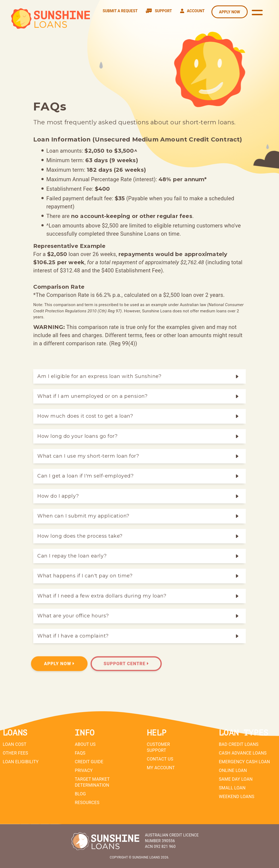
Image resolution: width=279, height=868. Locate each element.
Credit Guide (89, 762)
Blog (80, 794)
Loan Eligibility (21, 762)
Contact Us (160, 759)
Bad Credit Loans (239, 744)
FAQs (80, 753)
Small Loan (232, 788)
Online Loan (233, 770)
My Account (161, 768)
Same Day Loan (236, 779)
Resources (87, 803)
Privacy (84, 770)
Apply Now (59, 664)
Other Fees (15, 753)
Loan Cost (15, 744)
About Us (85, 744)
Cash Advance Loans (243, 753)
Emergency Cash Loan (244, 762)
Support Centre (126, 664)
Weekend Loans (236, 797)
